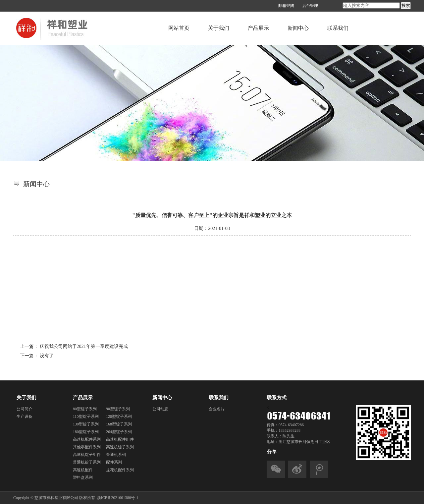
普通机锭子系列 (87, 462)
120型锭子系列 (119, 417)
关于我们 (219, 28)
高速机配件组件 (120, 439)
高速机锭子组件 (87, 455)
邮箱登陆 (286, 6)
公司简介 (25, 409)
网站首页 (179, 28)
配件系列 (114, 462)
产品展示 (258, 28)
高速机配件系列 (87, 439)
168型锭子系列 (119, 424)
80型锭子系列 (85, 409)
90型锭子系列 (118, 409)
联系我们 (338, 28)
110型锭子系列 (86, 417)
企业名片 (217, 409)
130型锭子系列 (86, 424)
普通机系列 (116, 455)
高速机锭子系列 (120, 447)
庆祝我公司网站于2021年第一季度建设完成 (84, 346)
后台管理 (310, 6)
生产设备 (25, 417)
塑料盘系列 (83, 477)
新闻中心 (298, 28)
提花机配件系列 (120, 470)
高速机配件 (83, 470)
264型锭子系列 (119, 432)
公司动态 (160, 409)
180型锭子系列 (86, 432)
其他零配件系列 (87, 447)
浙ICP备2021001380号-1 (118, 498)
